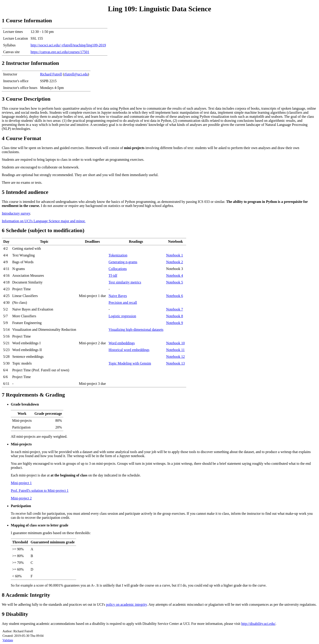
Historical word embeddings (129, 350)
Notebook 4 (175, 276)
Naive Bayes (118, 296)
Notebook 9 (175, 323)
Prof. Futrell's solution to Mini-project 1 (40, 491)
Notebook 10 (175, 343)
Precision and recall (123, 303)
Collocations (118, 269)
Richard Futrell (51, 74)
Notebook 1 (175, 255)
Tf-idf (113, 276)
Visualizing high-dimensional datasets (136, 330)
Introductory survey (16, 213)
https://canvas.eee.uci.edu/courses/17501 (60, 52)
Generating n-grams (123, 262)
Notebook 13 (175, 363)
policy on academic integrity (127, 604)
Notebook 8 (175, 316)
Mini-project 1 (21, 483)
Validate (8, 640)
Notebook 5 (175, 282)
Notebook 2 (175, 262)
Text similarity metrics (125, 282)
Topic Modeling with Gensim (130, 363)
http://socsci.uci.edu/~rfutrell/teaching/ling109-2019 (68, 45)
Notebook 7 (175, 309)
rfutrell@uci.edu (76, 74)
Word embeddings (122, 343)
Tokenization (118, 255)
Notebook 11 (175, 350)
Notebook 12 (175, 357)
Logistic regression (122, 316)
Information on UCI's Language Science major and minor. (44, 221)
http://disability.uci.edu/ (258, 624)
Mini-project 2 (21, 498)
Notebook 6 (175, 296)
